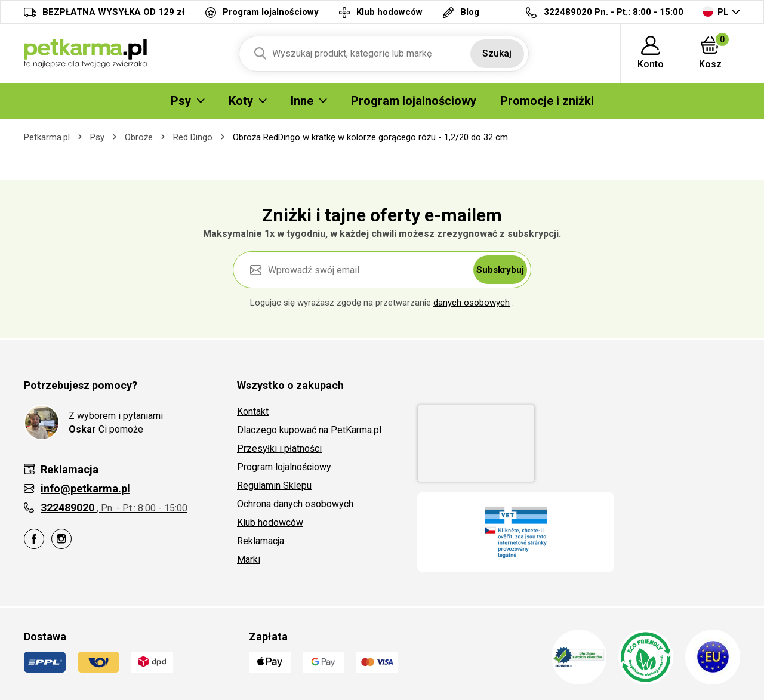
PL (716, 12)
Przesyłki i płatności (279, 448)
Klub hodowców (270, 522)
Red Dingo (193, 137)
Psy (97, 137)
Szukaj (497, 53)
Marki (249, 559)
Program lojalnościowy (284, 467)
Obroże (139, 137)
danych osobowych (472, 303)
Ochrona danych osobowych (295, 504)
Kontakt (253, 411)
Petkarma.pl (47, 137)
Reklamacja (261, 541)
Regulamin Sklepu (274, 485)
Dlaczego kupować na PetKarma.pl (309, 430)
